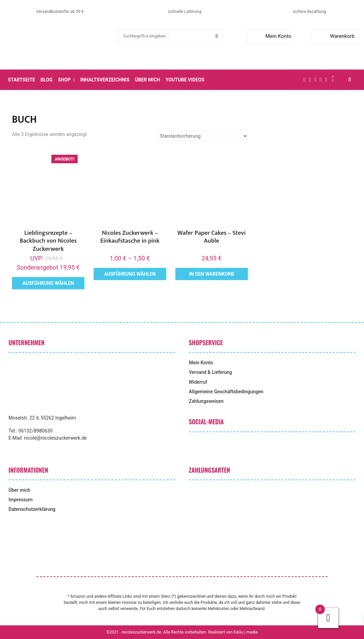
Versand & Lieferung (211, 372)
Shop (64, 80)
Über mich (147, 80)
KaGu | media (246, 632)
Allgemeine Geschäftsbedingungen (226, 392)
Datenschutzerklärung (32, 509)
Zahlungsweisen (206, 401)
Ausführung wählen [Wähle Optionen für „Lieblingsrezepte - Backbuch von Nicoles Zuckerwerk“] (48, 283)
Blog (46, 80)
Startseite (21, 80)
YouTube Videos (185, 80)
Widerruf (198, 382)
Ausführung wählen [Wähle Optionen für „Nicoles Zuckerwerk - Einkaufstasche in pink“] (130, 274)
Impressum (21, 500)
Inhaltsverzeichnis (105, 80)
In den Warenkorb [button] (211, 274)
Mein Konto (271, 36)
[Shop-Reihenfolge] (202, 136)
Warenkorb (335, 36)
